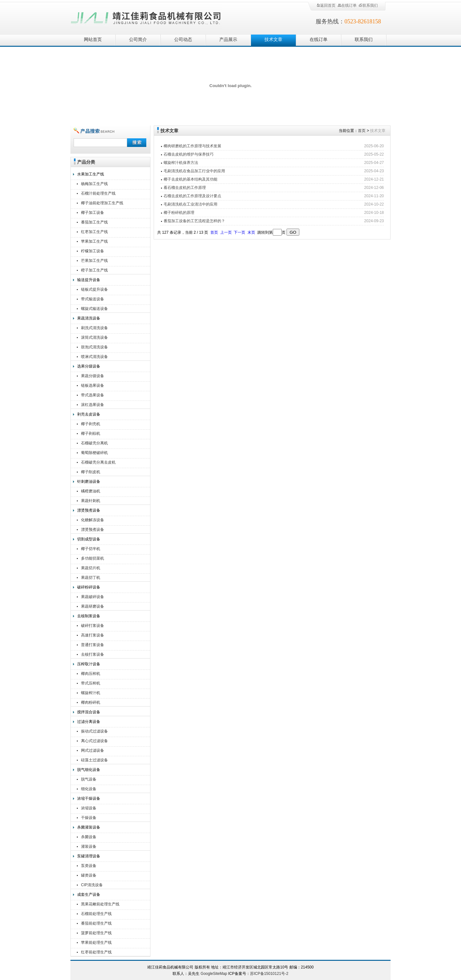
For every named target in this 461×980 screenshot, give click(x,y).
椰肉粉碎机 (91, 702)
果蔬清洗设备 (89, 318)
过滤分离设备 (89, 722)
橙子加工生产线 (94, 270)
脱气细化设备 (89, 770)
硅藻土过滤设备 (94, 760)
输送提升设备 (89, 280)
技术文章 (273, 40)
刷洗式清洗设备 (94, 328)
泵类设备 (89, 866)
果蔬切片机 (91, 568)
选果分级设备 (89, 366)
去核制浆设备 (89, 616)
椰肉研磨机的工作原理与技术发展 (192, 146)
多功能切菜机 (93, 558)
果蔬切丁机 (91, 578)
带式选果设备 (93, 395)
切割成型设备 (89, 539)
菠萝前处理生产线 (96, 933)
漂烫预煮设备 (89, 510)
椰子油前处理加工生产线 (102, 203)
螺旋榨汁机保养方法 (181, 163)
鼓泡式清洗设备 (94, 347)
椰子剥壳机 (91, 424)
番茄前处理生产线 (96, 923)
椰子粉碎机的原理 (179, 213)
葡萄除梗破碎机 (94, 453)
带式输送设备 (93, 299)
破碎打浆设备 (93, 626)
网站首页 (93, 40)
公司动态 (183, 40)
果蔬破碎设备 (93, 597)
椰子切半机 (91, 549)
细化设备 (89, 789)
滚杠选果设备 (93, 405)
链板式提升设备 (94, 289)
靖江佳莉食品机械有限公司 (146, 17)
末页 (251, 232)
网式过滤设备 (93, 750)
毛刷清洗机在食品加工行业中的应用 (194, 171)
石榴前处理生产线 (96, 914)
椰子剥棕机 (91, 433)
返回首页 (326, 5)
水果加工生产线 (91, 174)
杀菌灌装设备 (89, 827)
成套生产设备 (89, 895)
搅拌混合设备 (89, 712)
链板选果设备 (93, 385)
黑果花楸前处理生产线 (100, 904)
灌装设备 (89, 846)
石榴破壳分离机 (94, 443)
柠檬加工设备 (93, 251)
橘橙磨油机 (91, 491)
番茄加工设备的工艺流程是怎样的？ (194, 221)
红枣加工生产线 (94, 232)
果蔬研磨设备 (93, 606)
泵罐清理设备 (89, 856)
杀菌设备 (89, 837)
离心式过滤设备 (94, 741)
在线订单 (347, 5)
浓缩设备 (89, 808)
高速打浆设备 (93, 635)
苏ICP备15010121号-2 (269, 974)
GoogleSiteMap (214, 974)
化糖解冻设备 (93, 520)
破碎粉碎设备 (89, 587)
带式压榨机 (91, 683)
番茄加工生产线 (94, 222)
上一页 (226, 232)
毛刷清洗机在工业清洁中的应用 (190, 204)
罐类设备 (89, 875)
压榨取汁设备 (89, 664)
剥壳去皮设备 (89, 414)
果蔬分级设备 (93, 376)
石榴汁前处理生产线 (98, 193)
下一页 (239, 232)
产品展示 (228, 40)
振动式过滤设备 (94, 731)
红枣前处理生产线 (96, 952)
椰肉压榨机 (91, 674)
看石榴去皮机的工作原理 (185, 188)
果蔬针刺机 (91, 501)
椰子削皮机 (91, 472)
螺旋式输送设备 (94, 309)
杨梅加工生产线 (94, 184)
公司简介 (138, 40)
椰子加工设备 (93, 213)
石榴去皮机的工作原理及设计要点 (192, 196)
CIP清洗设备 (92, 885)
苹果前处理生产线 (96, 943)
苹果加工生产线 (94, 241)
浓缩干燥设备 (89, 798)
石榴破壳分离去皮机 (98, 462)
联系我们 (368, 5)
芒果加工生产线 (94, 261)
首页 (362, 131)
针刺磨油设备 (89, 482)
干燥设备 (89, 818)
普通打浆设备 (93, 645)
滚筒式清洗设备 (94, 337)
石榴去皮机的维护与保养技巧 (189, 154)
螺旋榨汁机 (91, 693)
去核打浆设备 (93, 654)
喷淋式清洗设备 (94, 357)
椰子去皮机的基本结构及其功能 (190, 179)
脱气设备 (89, 779)
